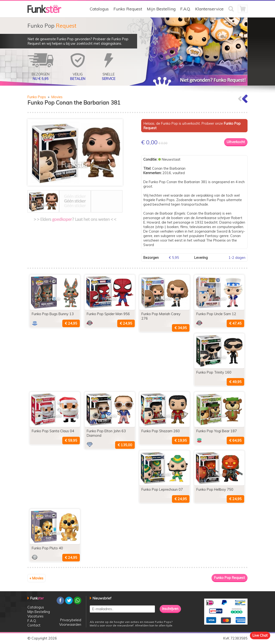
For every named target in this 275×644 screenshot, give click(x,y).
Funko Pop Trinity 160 (214, 372)
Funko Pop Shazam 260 (161, 431)
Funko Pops (37, 97)
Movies (57, 97)
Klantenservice (209, 9)
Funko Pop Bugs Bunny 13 (53, 314)
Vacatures (36, 616)
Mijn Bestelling (161, 9)
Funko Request (128, 9)
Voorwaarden (70, 624)
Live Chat (260, 635)
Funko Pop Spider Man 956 (108, 314)
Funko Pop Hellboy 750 (215, 489)
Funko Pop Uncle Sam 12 (216, 314)
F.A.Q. (185, 9)
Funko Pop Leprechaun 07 (162, 489)
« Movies (36, 578)
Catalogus (99, 9)
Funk (37, 598)
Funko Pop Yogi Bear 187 (217, 431)
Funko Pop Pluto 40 (47, 548)
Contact (34, 625)
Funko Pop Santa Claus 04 (53, 431)
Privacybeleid (71, 620)
